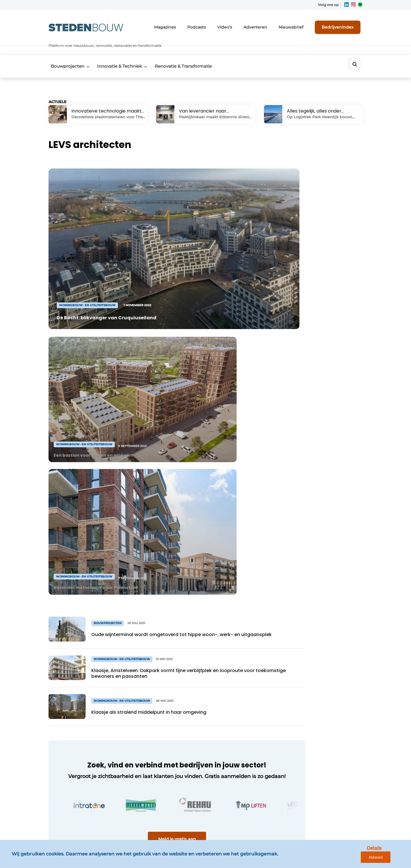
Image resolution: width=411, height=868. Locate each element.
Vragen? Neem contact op (316, 610)
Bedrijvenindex (341, 25)
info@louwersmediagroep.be (329, 789)
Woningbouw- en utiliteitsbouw (67, 709)
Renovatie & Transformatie (188, 52)
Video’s (239, 26)
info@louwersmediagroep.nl (328, 703)
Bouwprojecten (65, 52)
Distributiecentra (66, 723)
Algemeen (59, 673)
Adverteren (267, 26)
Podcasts (214, 26)
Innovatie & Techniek (121, 52)
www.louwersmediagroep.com (331, 818)
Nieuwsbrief (298, 26)
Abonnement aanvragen (152, 706)
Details (363, 859)
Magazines (185, 26)
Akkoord (390, 859)
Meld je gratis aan (157, 541)
